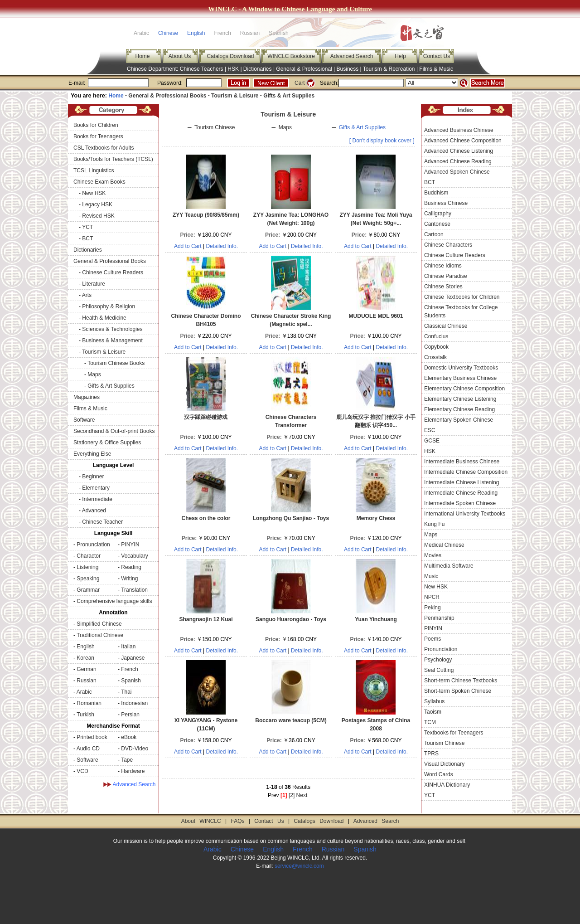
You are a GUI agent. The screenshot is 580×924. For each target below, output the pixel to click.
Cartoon (434, 234)
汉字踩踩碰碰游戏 (206, 417)
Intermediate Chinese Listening (462, 482)
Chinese (168, 33)
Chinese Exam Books (99, 182)
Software (84, 420)
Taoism (433, 712)
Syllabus (434, 701)
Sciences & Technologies (112, 329)
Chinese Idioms (443, 266)
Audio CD (88, 749)
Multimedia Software (449, 566)
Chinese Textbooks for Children (462, 297)
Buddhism (436, 193)
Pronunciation (93, 545)
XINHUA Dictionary (447, 785)
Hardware (133, 771)
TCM (430, 722)
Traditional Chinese (100, 635)
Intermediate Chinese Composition (466, 472)
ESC (430, 430)
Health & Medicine (104, 318)
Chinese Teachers (202, 69)
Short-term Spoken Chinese (458, 691)
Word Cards (439, 774)
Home (142, 56)
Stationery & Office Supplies (107, 443)
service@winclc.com (299, 866)
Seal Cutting (439, 670)
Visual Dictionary (444, 764)
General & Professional (304, 69)
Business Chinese (446, 203)
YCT (87, 227)
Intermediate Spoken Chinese (460, 503)
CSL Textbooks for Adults (104, 148)
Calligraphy (438, 214)
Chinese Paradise (446, 276)
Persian (130, 715)
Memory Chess (376, 518)
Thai (126, 692)
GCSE (432, 441)
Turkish (85, 715)
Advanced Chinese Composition (463, 141)
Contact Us (437, 56)
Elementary (96, 488)
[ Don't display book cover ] (382, 141)
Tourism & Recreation (389, 69)
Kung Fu (434, 524)
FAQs (237, 821)
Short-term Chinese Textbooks (461, 681)
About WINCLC (201, 821)
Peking (433, 608)
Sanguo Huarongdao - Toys (291, 619)
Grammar (88, 590)
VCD (82, 771)
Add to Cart (188, 246)
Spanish (131, 681)
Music (431, 576)
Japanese (133, 658)
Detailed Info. (222, 246)
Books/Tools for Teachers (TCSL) (113, 159)
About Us (180, 56)
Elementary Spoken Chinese (459, 420)
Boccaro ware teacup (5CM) (291, 720)
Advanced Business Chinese (459, 130)
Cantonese (437, 224)
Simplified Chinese (99, 624)
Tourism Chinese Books (116, 363)
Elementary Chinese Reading (459, 409)
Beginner (93, 477)
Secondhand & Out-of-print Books (114, 431)
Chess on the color (206, 518)
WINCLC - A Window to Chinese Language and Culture (290, 9)
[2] (292, 795)
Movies (433, 555)
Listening (87, 567)
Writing (129, 579)
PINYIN (130, 545)
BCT (87, 238)
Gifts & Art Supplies (289, 96)
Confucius (436, 336)
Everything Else (92, 454)
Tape (127, 760)
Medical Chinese (444, 545)
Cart (300, 83)
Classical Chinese (446, 326)
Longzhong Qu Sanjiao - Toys (291, 518)
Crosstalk (435, 357)
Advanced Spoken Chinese (457, 172)
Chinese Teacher (102, 522)
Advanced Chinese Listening (459, 151)
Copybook (436, 347)
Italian (128, 647)
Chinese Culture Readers (113, 272)
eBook (129, 737)
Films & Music (436, 69)
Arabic (84, 692)
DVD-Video (135, 749)
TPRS (431, 754)
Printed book (92, 737)
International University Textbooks (465, 514)
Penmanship (439, 618)
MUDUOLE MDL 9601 (376, 316)
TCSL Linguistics (94, 170)
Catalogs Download (230, 56)
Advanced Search (352, 56)
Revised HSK (98, 216)
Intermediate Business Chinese (462, 462)
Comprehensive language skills (114, 601)
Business (348, 69)
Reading (131, 567)
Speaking (88, 579)
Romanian (89, 703)
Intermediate (97, 499)
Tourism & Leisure (235, 96)
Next (302, 795)
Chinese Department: (153, 69)
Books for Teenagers (98, 136)
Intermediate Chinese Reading (461, 493)
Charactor (89, 556)
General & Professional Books (167, 96)
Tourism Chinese (215, 127)
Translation (134, 590)
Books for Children (96, 125)
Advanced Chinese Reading (458, 161)
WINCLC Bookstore (291, 56)
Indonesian (134, 703)
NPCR (432, 597)
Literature (94, 284)
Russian (86, 681)
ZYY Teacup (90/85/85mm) (206, 215)
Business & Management (112, 340)
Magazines (87, 397)
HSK (233, 69)
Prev (273, 795)
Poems (433, 639)
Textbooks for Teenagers (454, 733)
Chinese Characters (448, 245)
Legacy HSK (97, 204)
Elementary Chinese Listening (460, 399)
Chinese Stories (443, 287)
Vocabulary (134, 556)
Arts (87, 295)
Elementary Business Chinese (460, 378)
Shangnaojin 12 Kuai (206, 619)
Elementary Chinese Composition (464, 389)
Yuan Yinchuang (376, 619)
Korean (85, 658)
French (129, 669)
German (86, 669)
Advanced (94, 511)
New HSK (94, 193)
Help (400, 56)
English (196, 33)
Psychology (438, 660)
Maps (94, 374)
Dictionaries (258, 69)
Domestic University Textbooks (461, 368)
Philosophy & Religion (109, 306)
